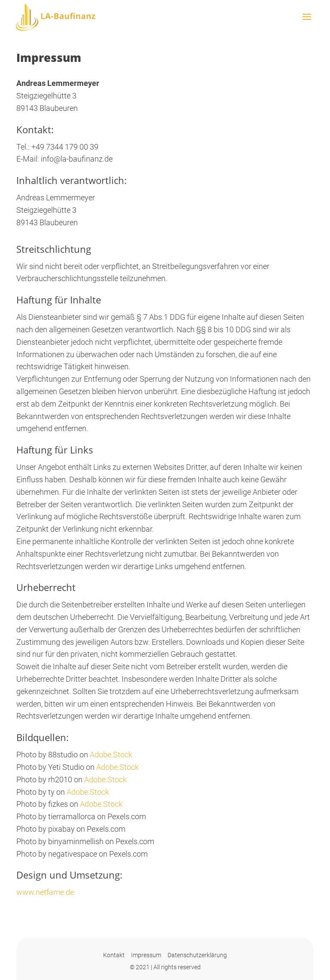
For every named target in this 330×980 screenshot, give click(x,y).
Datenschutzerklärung (197, 955)
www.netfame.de (45, 892)
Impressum (146, 955)
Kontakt (114, 955)
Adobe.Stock (111, 755)
